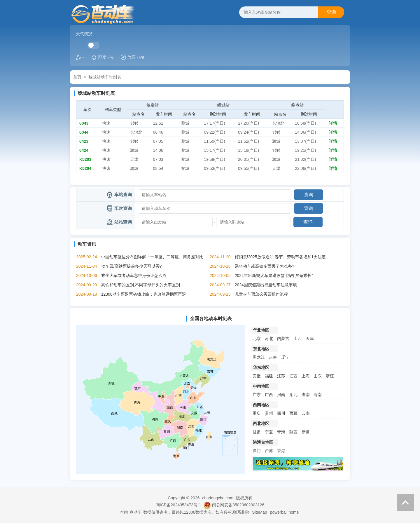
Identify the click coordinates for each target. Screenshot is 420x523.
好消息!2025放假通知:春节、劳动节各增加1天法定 (280, 257)
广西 (269, 395)
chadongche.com (218, 498)
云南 (306, 413)
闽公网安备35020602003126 (238, 505)
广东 (257, 395)
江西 (293, 376)
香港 (281, 451)
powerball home (285, 512)
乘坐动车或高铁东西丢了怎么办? (265, 266)
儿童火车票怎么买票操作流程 (261, 294)
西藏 (293, 413)
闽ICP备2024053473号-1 (178, 505)
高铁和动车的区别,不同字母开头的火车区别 (141, 285)
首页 (77, 77)
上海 (306, 376)
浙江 (330, 376)
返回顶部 (405, 503)
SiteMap (259, 512)
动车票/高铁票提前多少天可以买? (132, 266)
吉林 (273, 357)
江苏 (281, 376)
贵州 (269, 413)
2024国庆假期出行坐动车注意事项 (266, 285)
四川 (281, 413)
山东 (318, 376)
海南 (318, 395)
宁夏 (269, 432)
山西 (297, 339)
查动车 (136, 512)
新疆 (306, 432)
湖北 (293, 395)
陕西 (293, 432)
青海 (281, 432)
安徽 (257, 376)
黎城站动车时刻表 (105, 77)
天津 (310, 339)
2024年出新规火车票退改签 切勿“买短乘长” (274, 276)
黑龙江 (259, 357)
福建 (269, 376)
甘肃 (257, 432)
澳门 (257, 451)
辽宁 (285, 357)
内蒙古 (283, 339)
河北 (269, 339)
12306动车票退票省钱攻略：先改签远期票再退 (144, 294)
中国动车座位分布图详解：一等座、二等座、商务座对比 (152, 257)
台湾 (269, 451)
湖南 (306, 395)
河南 (281, 395)
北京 (257, 339)
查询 (331, 12)
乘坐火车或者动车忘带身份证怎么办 (134, 276)
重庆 (257, 413)
